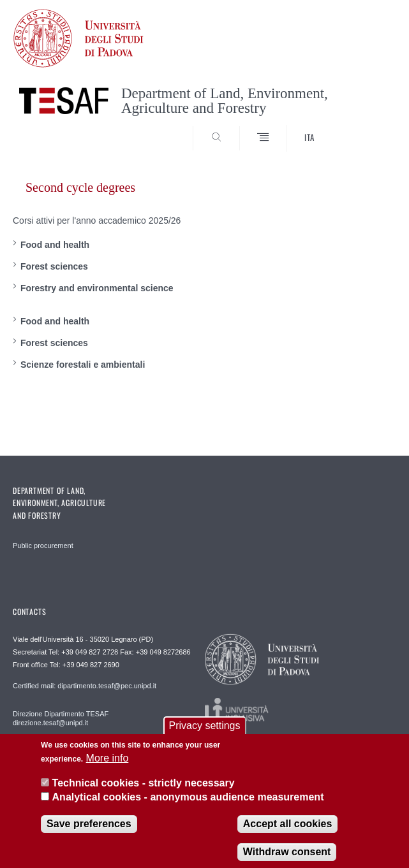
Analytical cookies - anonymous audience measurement (188, 807)
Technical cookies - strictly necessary (144, 792)
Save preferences (89, 833)
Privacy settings (204, 735)
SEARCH (366, 127)
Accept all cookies (288, 833)
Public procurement (43, 546)
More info (108, 768)
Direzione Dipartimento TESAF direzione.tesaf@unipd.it (61, 718)
